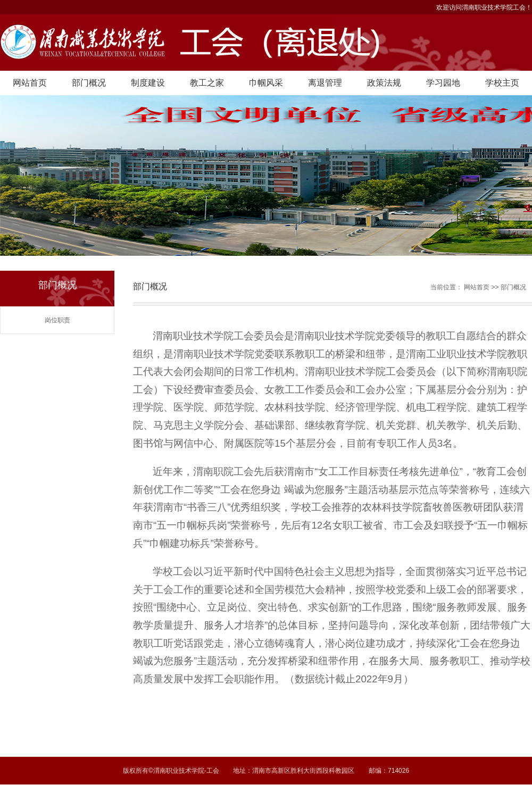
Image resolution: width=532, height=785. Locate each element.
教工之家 (207, 83)
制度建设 (148, 83)
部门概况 (89, 83)
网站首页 (30, 83)
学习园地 (443, 83)
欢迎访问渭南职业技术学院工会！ (484, 7)
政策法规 (384, 83)
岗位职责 (57, 320)
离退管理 (325, 83)
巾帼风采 (266, 83)
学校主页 (502, 83)
